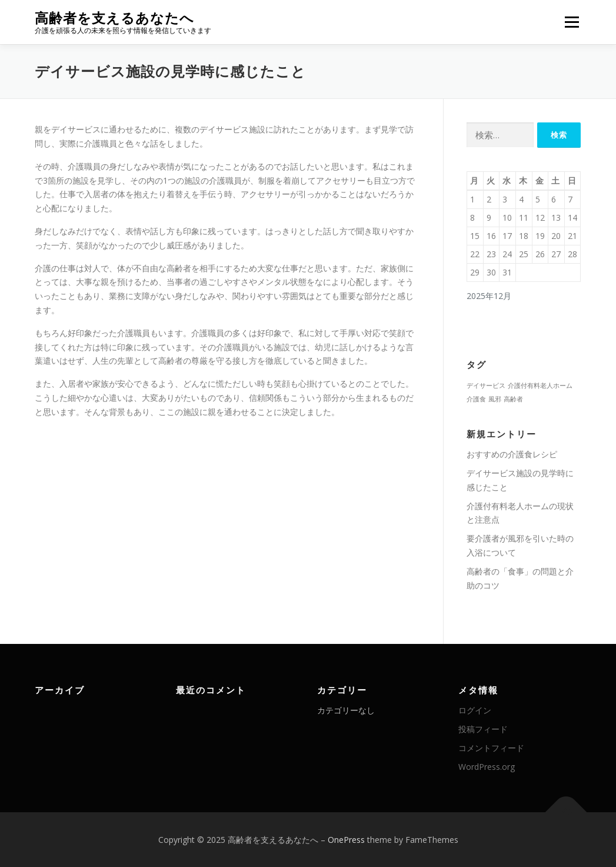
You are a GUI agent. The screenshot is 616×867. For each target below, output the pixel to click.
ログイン (475, 710)
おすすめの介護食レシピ (512, 454)
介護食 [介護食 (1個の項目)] (476, 399)
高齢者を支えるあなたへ (114, 18)
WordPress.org (487, 767)
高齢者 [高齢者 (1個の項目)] (513, 399)
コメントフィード (491, 748)
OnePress (346, 840)
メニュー (572, 22)
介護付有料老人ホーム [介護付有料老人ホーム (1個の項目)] (540, 386)
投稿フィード (483, 729)
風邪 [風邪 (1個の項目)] (495, 399)
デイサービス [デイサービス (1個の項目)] (486, 386)
